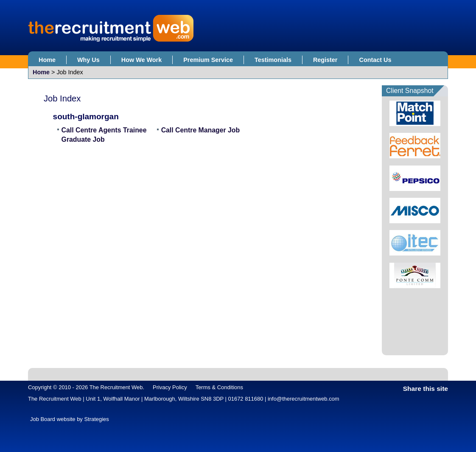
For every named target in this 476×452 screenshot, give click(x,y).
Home (47, 60)
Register (325, 60)
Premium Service (208, 60)
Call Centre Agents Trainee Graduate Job (104, 135)
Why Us (88, 60)
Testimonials (273, 60)
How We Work (141, 60)
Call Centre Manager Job (201, 130)
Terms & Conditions (219, 387)
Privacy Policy (170, 387)
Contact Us (375, 60)
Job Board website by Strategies (70, 419)
